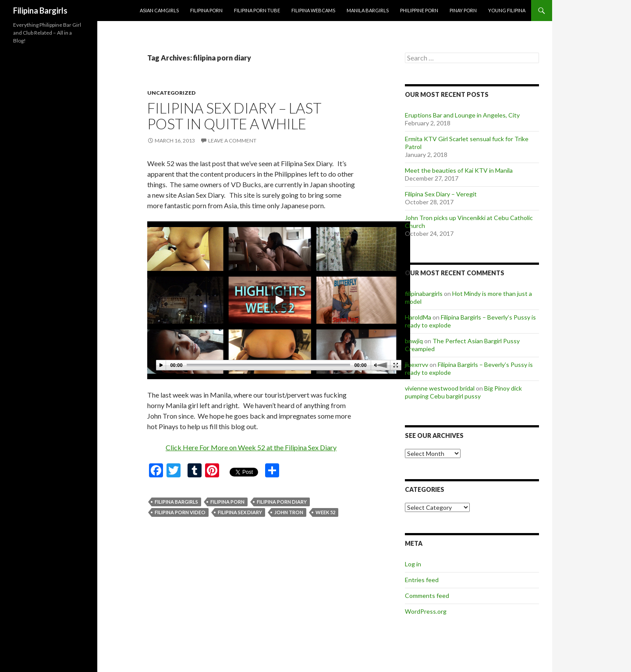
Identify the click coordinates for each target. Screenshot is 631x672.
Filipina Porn (206, 10)
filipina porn (227, 502)
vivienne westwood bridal (440, 388)
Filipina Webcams (313, 10)
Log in (413, 564)
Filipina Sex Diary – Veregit (441, 194)
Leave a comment (232, 140)
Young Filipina (507, 10)
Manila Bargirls (368, 10)
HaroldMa (418, 317)
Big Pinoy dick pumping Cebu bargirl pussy (463, 392)
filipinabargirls (424, 293)
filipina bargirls (176, 502)
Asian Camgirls (159, 10)
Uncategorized (171, 93)
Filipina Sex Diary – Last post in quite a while (234, 116)
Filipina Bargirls (40, 11)
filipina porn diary (282, 502)
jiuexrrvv (417, 364)
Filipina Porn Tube (257, 10)
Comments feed (427, 596)
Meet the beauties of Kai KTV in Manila (459, 170)
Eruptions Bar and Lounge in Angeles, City (462, 115)
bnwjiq (414, 341)
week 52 (325, 512)
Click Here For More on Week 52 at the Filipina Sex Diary (251, 447)
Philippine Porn (419, 10)
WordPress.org (426, 611)
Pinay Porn (463, 10)
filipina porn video (180, 512)
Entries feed (422, 580)
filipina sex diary (240, 512)
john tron (289, 512)
